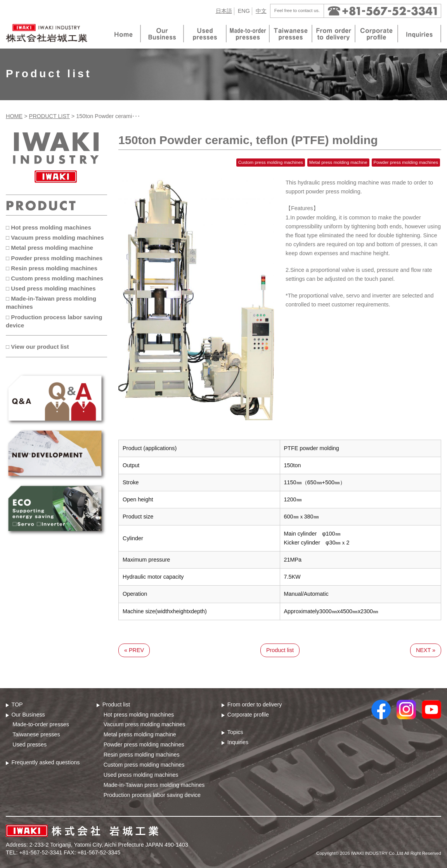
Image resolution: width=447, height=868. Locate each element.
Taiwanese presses (36, 734)
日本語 (224, 11)
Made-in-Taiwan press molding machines (154, 785)
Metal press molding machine (140, 734)
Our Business (28, 715)
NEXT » (426, 650)
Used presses (29, 744)
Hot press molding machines (139, 715)
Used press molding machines (141, 775)
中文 (261, 11)
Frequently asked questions (45, 762)
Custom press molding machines (144, 765)
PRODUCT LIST (49, 116)
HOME (14, 116)
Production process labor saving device (152, 795)
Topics (235, 732)
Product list (280, 650)
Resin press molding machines (142, 755)
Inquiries (238, 742)
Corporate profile (248, 715)
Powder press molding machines (144, 744)
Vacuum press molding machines (145, 724)
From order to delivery (255, 704)
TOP (17, 704)
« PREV (134, 650)
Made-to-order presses (41, 724)
